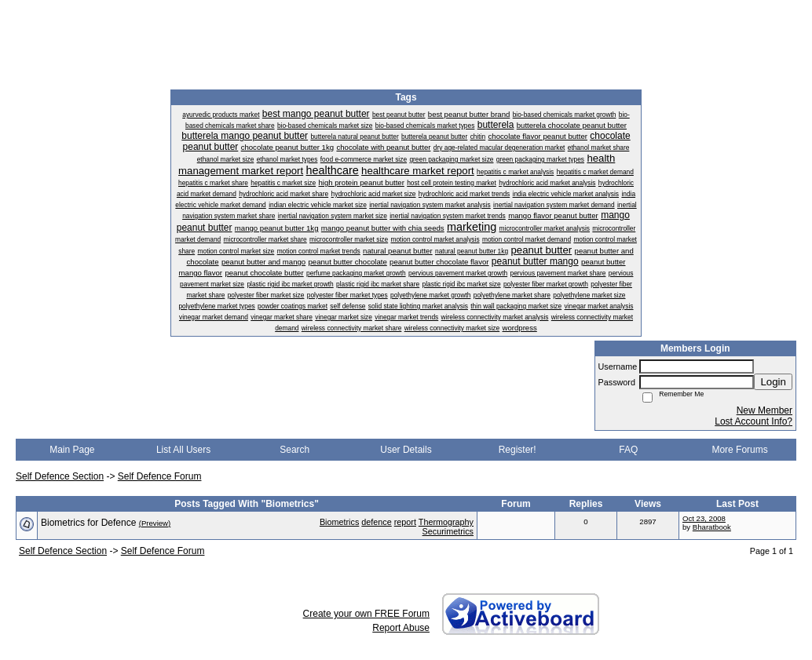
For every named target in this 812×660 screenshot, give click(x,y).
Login (773, 382)
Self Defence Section (60, 476)
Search (294, 450)
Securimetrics (448, 531)
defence (376, 522)
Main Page (72, 450)
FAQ (628, 450)
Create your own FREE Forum (366, 614)
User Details (406, 450)
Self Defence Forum (160, 476)
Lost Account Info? (753, 421)
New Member (764, 410)
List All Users (183, 450)
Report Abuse (401, 628)
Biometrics (339, 522)
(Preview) (155, 523)
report (405, 522)
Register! (518, 450)
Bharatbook (712, 527)
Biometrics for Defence (88, 523)
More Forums (739, 450)
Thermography (446, 522)
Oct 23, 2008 (704, 518)
